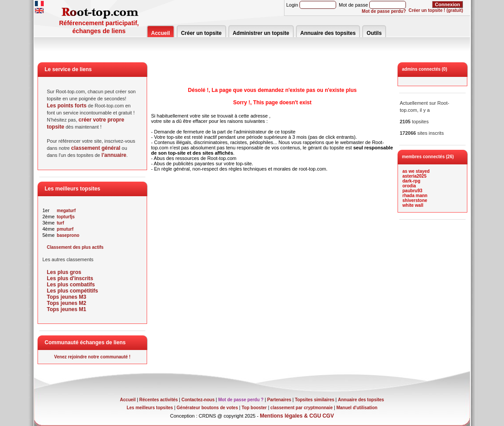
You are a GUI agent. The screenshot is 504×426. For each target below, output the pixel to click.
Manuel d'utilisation (357, 408)
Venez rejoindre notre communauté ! (93, 357)
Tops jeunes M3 (66, 297)
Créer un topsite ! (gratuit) (436, 10)
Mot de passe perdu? (384, 11)
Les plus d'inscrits (70, 278)
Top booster (254, 408)
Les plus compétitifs (72, 291)
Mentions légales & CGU (290, 416)
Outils (374, 33)
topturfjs (66, 217)
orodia (409, 186)
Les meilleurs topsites (150, 408)
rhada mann (415, 196)
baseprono (68, 235)
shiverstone (415, 200)
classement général (96, 148)
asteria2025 (415, 176)
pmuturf (65, 229)
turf (61, 223)
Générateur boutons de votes (207, 408)
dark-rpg (411, 181)
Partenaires (279, 400)
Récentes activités (158, 400)
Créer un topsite (201, 33)
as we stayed (416, 171)
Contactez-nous (198, 400)
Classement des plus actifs (75, 247)
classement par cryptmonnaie (301, 408)
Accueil (161, 33)
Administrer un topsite (261, 33)
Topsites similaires (315, 400)
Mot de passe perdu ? (241, 400)
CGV (328, 416)
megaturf (66, 211)
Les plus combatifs (71, 285)
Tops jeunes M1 (66, 309)
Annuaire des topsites (328, 33)
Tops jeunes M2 (66, 303)
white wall (413, 205)
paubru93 (412, 191)
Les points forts (67, 106)
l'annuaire (114, 155)
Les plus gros (64, 272)
